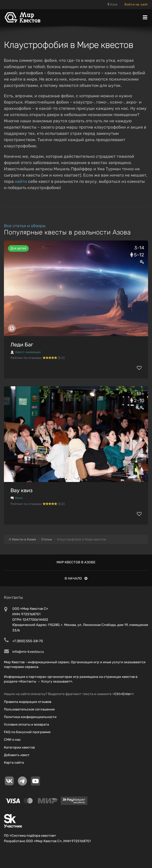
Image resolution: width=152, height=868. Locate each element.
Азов (112, 4)
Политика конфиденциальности (30, 717)
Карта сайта (14, 762)
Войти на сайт (136, 4)
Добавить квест (17, 755)
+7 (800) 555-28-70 (28, 641)
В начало (76, 578)
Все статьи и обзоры (25, 226)
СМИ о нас (12, 740)
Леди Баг (22, 345)
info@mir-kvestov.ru (28, 652)
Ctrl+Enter (123, 694)
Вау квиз (21, 490)
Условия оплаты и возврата (26, 724)
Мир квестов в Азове (76, 562)
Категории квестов (19, 747)
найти (21, 181)
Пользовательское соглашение (29, 709)
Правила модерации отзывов (28, 702)
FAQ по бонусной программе (27, 732)
